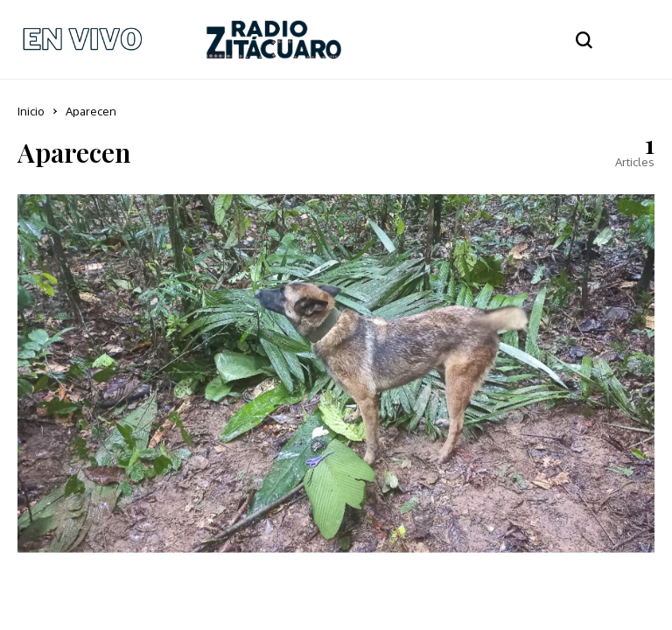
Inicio (31, 111)
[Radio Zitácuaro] (274, 39)
